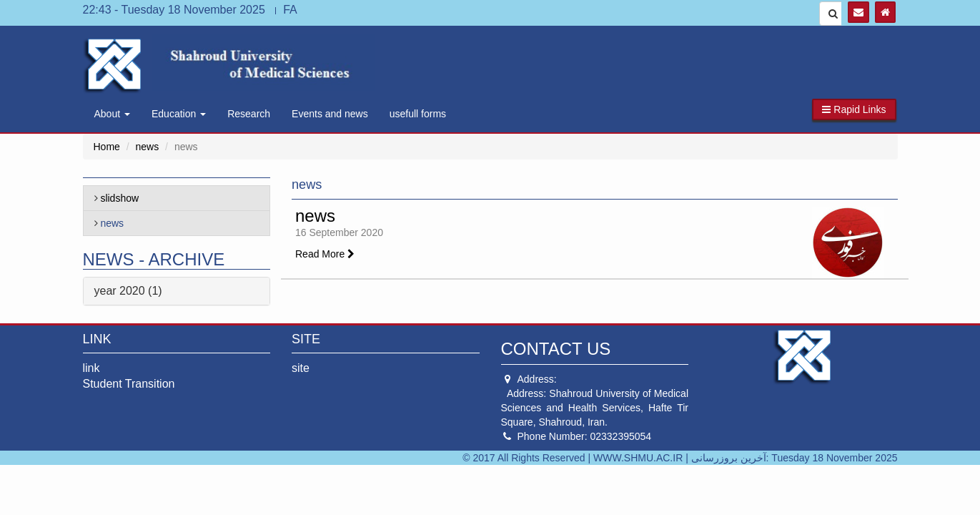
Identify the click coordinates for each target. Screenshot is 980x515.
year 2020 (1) (128, 291)
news (148, 147)
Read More (325, 254)
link (91, 368)
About (112, 114)
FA (290, 10)
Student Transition (129, 384)
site (301, 368)
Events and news (330, 114)
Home (107, 147)
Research (249, 114)
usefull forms (418, 114)
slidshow (119, 198)
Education (179, 114)
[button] (854, 109)
